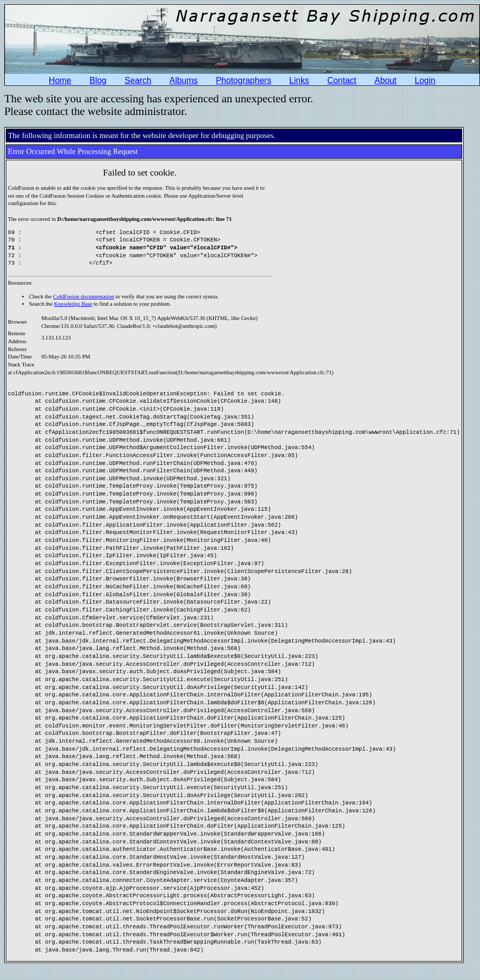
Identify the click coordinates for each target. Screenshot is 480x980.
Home (60, 80)
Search (138, 80)
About (386, 80)
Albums (183, 80)
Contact (342, 80)
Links (299, 80)
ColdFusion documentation (84, 297)
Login (425, 80)
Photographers (243, 80)
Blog (98, 80)
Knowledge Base (73, 304)
